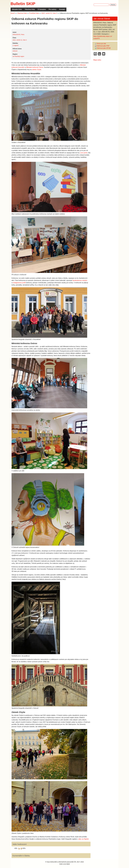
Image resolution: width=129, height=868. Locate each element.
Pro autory (52, 9)
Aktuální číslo (17, 9)
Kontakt (62, 9)
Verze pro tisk (100, 44)
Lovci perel (84, 153)
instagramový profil (19, 283)
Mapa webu (97, 60)
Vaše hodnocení (20, 844)
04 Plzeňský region (18, 56)
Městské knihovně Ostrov (35, 67)
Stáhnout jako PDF (102, 46)
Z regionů (16, 45)
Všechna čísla (30, 9)
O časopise (42, 9)
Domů (13, 13)
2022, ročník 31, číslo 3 (49, 13)
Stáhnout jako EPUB (103, 48)
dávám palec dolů (21, 848)
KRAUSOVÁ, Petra (18, 35)
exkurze (15, 51)
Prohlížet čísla (34, 13)
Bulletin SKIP (23, 4)
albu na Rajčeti (84, 839)
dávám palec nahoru (19, 848)
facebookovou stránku (80, 280)
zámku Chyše (37, 70)
